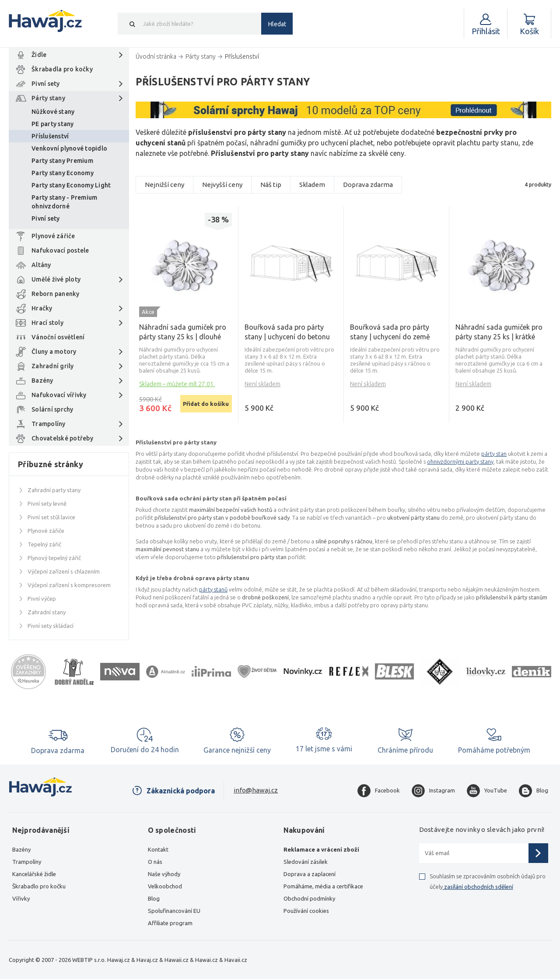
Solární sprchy (52, 409)
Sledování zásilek (306, 862)
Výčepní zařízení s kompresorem (69, 585)
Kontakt (158, 849)
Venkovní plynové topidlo (69, 148)
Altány (41, 265)
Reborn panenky (56, 294)
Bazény (42, 380)
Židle (39, 55)
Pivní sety (46, 84)
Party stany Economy (63, 173)
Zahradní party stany (54, 490)
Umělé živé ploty (56, 279)
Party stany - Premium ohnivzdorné (64, 202)
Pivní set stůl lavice (51, 517)
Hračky (42, 308)
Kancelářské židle (34, 874)
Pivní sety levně (47, 504)
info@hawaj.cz (256, 790)
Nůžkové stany (53, 112)
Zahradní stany (47, 612)
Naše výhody (164, 874)
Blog (154, 898)
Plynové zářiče (53, 236)
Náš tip (271, 185)
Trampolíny (49, 424)
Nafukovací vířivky (59, 395)
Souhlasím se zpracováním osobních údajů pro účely (488, 881)
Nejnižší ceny (164, 185)
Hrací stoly (47, 323)
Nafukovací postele (60, 250)
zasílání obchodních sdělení (478, 887)
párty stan (494, 454)
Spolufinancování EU (174, 911)
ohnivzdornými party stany (460, 461)
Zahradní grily (53, 366)
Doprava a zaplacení (310, 874)
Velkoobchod (165, 886)
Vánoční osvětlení (58, 337)
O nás (155, 862)
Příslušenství (50, 136)
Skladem (312, 185)
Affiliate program (170, 923)
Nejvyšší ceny (222, 185)
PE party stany (53, 124)
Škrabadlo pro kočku (39, 886)
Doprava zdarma (368, 185)
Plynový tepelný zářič (54, 558)
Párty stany (48, 98)
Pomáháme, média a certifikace (323, 886)
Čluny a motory (54, 352)
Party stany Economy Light (71, 185)
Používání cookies (306, 911)
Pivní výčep (42, 599)
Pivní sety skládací (51, 626)
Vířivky (21, 898)
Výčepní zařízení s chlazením (64, 571)
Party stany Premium (62, 161)
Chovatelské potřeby (62, 438)
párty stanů (213, 589)
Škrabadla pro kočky (62, 69)
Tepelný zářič (44, 544)
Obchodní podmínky (309, 898)
